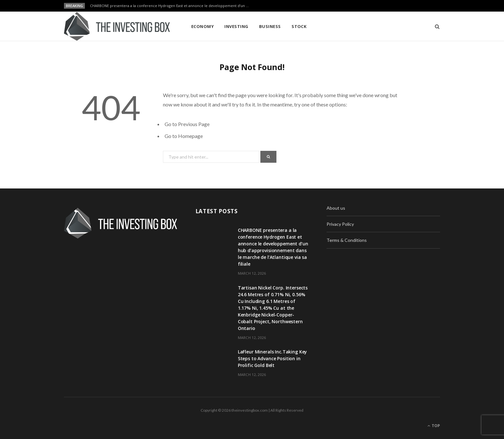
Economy (203, 26)
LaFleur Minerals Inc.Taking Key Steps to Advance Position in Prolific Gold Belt (273, 358)
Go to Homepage (184, 136)
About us (336, 208)
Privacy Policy (340, 224)
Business (270, 26)
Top (434, 426)
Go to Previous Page (187, 124)
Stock (299, 26)
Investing (236, 26)
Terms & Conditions (347, 240)
